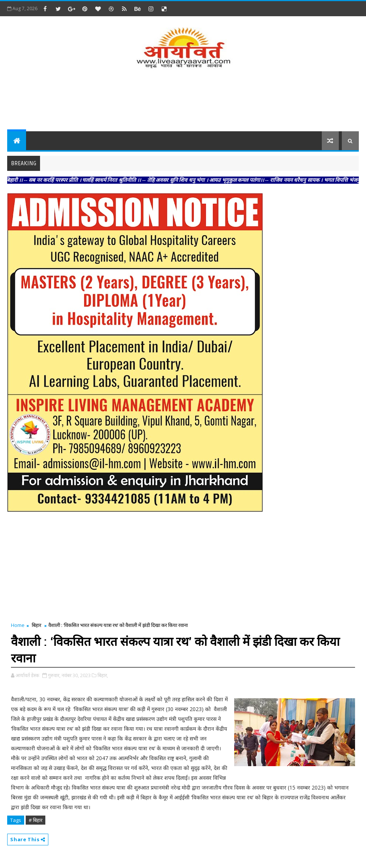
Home (18, 625)
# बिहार (36, 820)
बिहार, (103, 675)
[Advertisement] (183, 101)
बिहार (36, 625)
